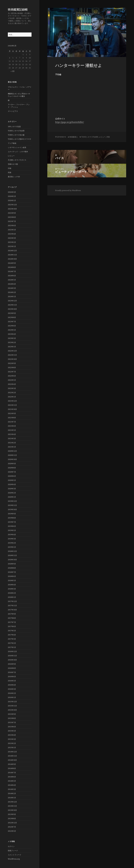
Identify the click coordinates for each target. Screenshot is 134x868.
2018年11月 (12, 555)
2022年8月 (12, 367)
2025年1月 (12, 246)
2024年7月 (12, 271)
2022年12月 (12, 351)
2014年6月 (12, 777)
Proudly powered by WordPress (68, 190)
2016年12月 (12, 651)
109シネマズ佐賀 (14, 127)
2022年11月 (12, 355)
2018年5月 (12, 580)
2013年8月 (12, 819)
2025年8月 (12, 217)
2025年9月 (12, 213)
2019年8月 (12, 518)
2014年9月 (12, 764)
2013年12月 (12, 802)
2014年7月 (12, 773)
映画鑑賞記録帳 (18, 9)
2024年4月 (12, 284)
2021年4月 (12, 434)
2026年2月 (12, 196)
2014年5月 (12, 781)
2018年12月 (12, 551)
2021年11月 (12, 405)
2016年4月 (12, 685)
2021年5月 (12, 430)
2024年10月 (12, 259)
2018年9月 (12, 564)
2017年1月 (12, 647)
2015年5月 (12, 731)
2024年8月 (12, 267)
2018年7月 (12, 572)
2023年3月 (12, 338)
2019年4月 (12, 535)
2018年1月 (12, 597)
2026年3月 (12, 192)
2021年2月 (12, 443)
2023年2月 (12, 342)
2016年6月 (12, 677)
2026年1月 (12, 200)
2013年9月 (12, 814)
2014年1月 (12, 798)
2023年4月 (12, 334)
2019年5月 (12, 530)
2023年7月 (12, 322)
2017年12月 (12, 601)
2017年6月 (12, 626)
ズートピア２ (13, 111)
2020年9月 (12, 464)
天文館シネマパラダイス (17, 160)
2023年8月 (12, 317)
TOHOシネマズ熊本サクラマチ (20, 139)
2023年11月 (12, 305)
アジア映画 (12, 143)
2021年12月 (12, 401)
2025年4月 (12, 234)
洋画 (10, 168)
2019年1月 (12, 547)
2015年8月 (12, 718)
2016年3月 (12, 689)
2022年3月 (12, 388)
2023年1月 (12, 347)
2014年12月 (12, 752)
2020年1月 (12, 497)
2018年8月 (12, 568)
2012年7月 (12, 827)
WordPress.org (14, 859)
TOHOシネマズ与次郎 (16, 131)
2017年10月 (12, 610)
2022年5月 (12, 380)
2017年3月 (12, 639)
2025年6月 (12, 226)
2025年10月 (12, 209)
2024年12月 (12, 251)
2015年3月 (12, 739)
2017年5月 (12, 631)
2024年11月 (12, 255)
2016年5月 (12, 681)
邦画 (10, 172)
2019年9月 (12, 514)
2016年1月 (12, 697)
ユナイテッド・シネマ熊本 (18, 152)
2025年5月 (12, 230)
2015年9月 (12, 714)
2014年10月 (12, 760)
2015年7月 (12, 722)
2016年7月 (12, 672)
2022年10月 (12, 359)
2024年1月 (12, 297)
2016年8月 (12, 668)
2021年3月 (12, 438)
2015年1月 (12, 748)
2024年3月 (12, 288)
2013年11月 (12, 806)
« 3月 (13, 71)
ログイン (11, 846)
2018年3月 (12, 589)
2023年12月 (12, 301)
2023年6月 (12, 326)
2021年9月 (12, 413)
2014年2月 (12, 793)
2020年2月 (12, 493)
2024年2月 (12, 292)
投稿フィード (13, 851)
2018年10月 (12, 560)
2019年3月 (12, 539)
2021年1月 (12, 447)
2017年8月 (12, 618)
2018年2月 (12, 593)
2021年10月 (12, 409)
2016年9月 (12, 664)
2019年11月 (12, 505)
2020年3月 (12, 489)
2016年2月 (12, 693)
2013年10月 (12, 810)
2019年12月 (12, 501)
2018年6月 (12, 576)
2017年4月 (12, 635)
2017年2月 (12, 643)
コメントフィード (15, 855)
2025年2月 (12, 242)
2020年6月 (12, 476)
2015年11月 (12, 706)
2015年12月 (12, 702)
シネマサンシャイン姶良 (17, 147)
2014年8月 (12, 768)
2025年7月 (12, 221)
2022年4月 (12, 384)
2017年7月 (12, 622)
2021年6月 (12, 426)
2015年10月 (12, 710)
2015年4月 (12, 735)
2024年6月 (12, 276)
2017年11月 (12, 606)
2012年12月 (12, 823)
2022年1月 (12, 397)
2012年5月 (12, 831)
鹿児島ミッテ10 (14, 177)
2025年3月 (12, 238)
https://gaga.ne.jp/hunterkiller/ (70, 122)
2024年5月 (12, 280)
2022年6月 (12, 376)
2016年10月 (12, 660)
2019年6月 (12, 526)
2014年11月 (12, 756)
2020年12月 (12, 451)
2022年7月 (12, 372)
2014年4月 (12, 785)
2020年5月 (12, 480)
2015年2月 (12, 743)
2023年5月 (12, 330)
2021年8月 (12, 418)
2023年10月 (12, 309)
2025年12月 (12, 205)
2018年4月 (12, 585)
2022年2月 (12, 393)
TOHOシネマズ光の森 (16, 135)
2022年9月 (12, 363)
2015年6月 (12, 727)
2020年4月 (12, 484)
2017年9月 (12, 614)
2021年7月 (12, 422)
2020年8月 (12, 468)
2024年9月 (12, 263)
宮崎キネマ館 (13, 164)
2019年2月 (12, 543)
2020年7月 (12, 472)
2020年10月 (12, 459)
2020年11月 (12, 455)
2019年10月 (12, 509)
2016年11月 (12, 656)
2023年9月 (12, 313)
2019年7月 (12, 522)
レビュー (11, 156)
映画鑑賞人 (74, 137)
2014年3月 (12, 789)
